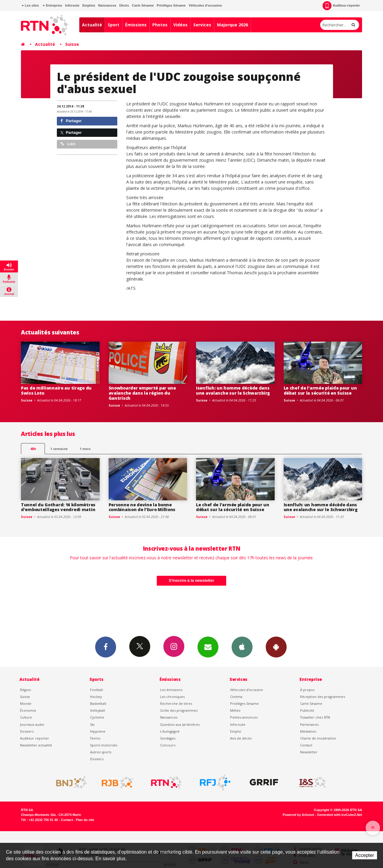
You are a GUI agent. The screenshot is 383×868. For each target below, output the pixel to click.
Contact (306, 745)
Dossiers (27, 731)
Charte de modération (318, 738)
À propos (307, 690)
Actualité (92, 25)
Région (26, 690)
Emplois (89, 5)
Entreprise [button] (52, 5)
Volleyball (98, 710)
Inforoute (72, 5)
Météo (235, 710)
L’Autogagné (170, 731)
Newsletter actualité (36, 745)
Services (202, 25)
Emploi (236, 731)
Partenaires (309, 724)
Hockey (96, 697)
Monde (26, 703)
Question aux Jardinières (180, 724)
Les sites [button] (30, 5)
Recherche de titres (176, 703)
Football (96, 690)
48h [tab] (33, 449)
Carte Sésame (143, 5)
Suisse (72, 44)
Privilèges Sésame (171, 5)
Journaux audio (32, 724)
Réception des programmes (323, 697)
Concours (168, 745)
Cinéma (236, 697)
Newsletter (309, 752)
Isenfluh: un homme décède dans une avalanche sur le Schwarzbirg (233, 390)
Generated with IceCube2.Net (340, 815)
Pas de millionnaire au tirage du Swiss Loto (56, 390)
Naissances (107, 5)
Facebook (106, 647)
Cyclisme (97, 717)
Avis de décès (241, 738)
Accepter (365, 855)
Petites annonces (244, 717)
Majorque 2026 (232, 25)
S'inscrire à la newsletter (191, 580)
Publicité (307, 710)
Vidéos (180, 25)
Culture (26, 717)
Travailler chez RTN (315, 717)
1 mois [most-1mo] (85, 449)
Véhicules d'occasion (205, 5)
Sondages (168, 738)
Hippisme (98, 731)
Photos (160, 25)
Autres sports (101, 752)
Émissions (136, 25)
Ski (92, 724)
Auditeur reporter (35, 738)
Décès (124, 5)
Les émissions (171, 690)
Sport (114, 25)
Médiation (308, 731)
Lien (68, 144)
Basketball (98, 703)
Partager (71, 121)
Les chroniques (172, 697)
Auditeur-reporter (341, 6)
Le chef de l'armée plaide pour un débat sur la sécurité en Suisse (320, 390)
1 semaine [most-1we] (59, 449)
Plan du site (85, 820)
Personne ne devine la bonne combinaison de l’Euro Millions (142, 507)
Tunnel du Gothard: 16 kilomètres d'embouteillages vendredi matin (58, 507)
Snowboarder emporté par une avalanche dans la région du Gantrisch (142, 393)
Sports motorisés (104, 745)
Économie (28, 710)
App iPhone (242, 647)
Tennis (95, 738)
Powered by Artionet (298, 815)
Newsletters (208, 647)
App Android (276, 647)
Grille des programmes (179, 710)
